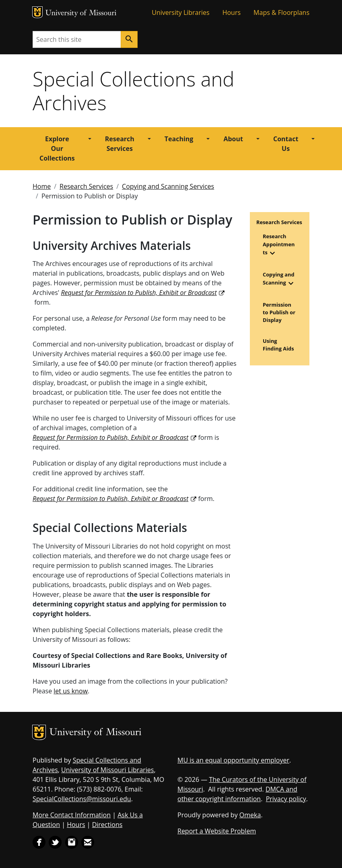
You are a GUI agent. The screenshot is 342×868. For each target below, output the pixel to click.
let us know (71, 691)
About (233, 139)
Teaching (179, 139)
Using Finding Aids (278, 345)
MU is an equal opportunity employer (233, 760)
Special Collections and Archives (133, 91)
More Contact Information (72, 815)
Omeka (250, 815)
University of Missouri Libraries (107, 770)
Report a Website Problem (217, 831)
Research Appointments (279, 244)
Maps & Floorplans (281, 12)
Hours (232, 12)
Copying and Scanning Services (168, 186)
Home (42, 186)
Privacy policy (286, 799)
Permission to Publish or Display (279, 312)
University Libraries (180, 12)
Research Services (120, 144)
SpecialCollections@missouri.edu (82, 799)
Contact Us (286, 144)
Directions (107, 825)
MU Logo (37, 12)
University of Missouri (81, 13)
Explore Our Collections (57, 148)
